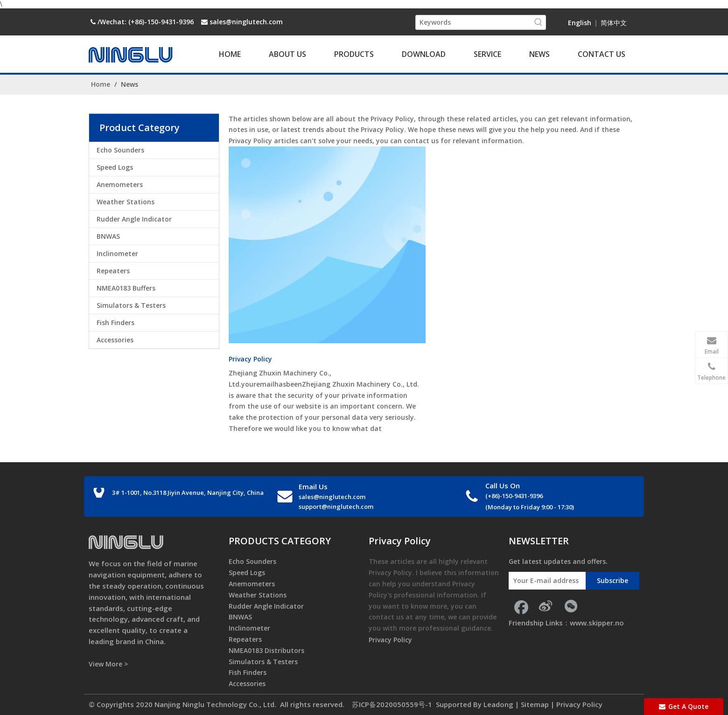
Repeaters (113, 271)
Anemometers (120, 184)
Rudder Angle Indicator (134, 219)
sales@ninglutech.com (246, 22)
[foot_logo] (126, 542)
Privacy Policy (250, 359)
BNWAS (108, 236)
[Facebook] (520, 606)
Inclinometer (117, 253)
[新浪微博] (546, 606)
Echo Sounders (120, 150)
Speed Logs (115, 167)
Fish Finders (115, 323)
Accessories (115, 340)
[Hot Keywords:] (539, 22)
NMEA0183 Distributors (266, 650)
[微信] (571, 606)
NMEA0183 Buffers (126, 288)
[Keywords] (474, 22)
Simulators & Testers (131, 305)
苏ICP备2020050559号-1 (391, 704)
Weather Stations (126, 202)
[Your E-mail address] (545, 581)
